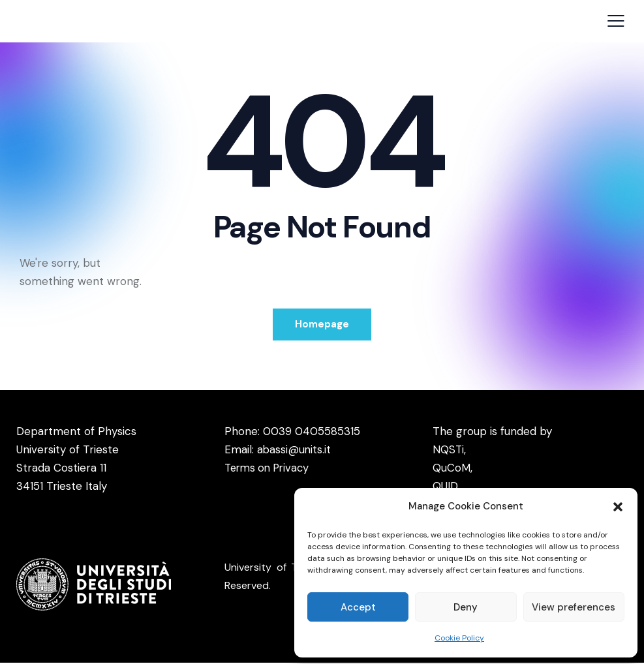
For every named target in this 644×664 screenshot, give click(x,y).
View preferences (574, 607)
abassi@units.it (295, 451)
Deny (466, 607)
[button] (618, 507)
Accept (358, 607)
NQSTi (449, 451)
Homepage (322, 325)
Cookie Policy (459, 638)
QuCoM (452, 469)
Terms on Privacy (269, 469)
